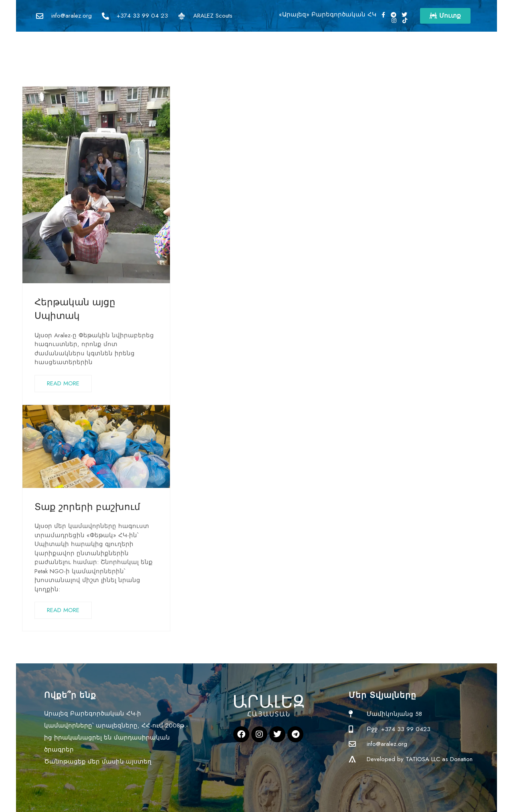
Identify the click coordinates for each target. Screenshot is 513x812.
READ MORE (63, 383)
